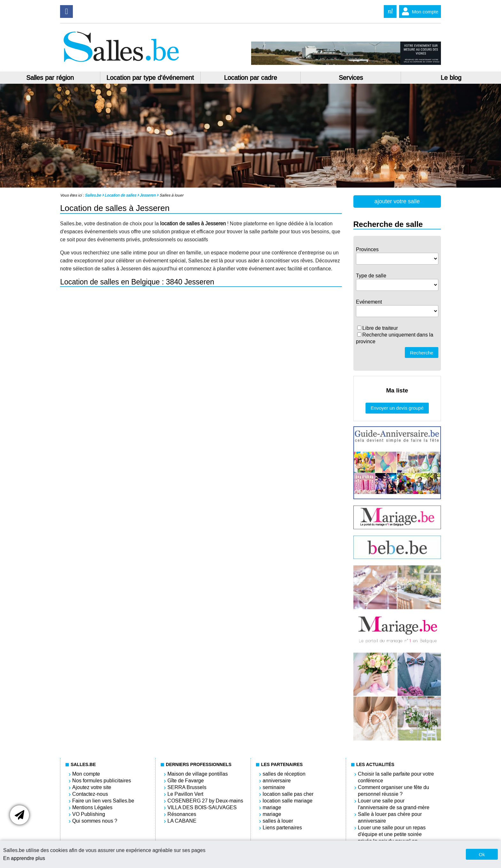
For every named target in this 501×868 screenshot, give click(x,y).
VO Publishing (89, 814)
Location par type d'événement (150, 78)
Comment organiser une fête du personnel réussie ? (393, 791)
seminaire (274, 787)
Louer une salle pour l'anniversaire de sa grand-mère (394, 804)
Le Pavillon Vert (185, 794)
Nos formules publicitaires (102, 781)
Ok (482, 854)
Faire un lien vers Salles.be (103, 801)
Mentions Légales (92, 807)
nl (390, 11)
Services (351, 78)
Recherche (422, 353)
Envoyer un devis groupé (397, 408)
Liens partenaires (282, 828)
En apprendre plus (24, 858)
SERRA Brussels (187, 787)
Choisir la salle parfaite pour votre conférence (396, 777)
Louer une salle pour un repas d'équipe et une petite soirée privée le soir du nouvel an (392, 834)
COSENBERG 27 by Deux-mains (205, 801)
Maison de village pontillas (198, 774)
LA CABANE (182, 821)
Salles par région (50, 78)
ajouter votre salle (397, 201)
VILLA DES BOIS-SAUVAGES (202, 807)
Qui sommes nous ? (95, 821)
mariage (272, 807)
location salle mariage (288, 801)
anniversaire (277, 781)
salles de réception (284, 774)
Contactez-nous (90, 794)
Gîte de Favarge (186, 781)
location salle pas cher (288, 794)
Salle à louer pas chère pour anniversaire (390, 818)
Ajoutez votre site (92, 787)
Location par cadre (250, 78)
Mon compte (419, 12)
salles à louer (278, 821)
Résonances (182, 814)
